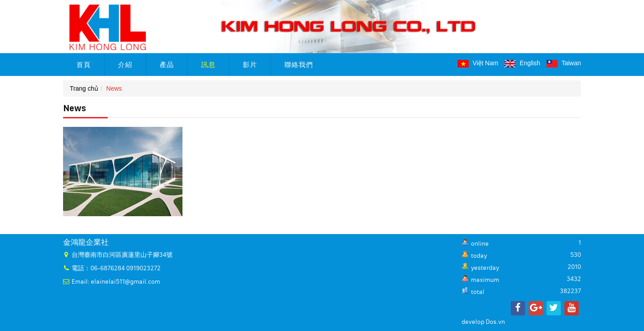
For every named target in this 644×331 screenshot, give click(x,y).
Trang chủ (84, 88)
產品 (167, 65)
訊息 (208, 65)
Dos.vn (495, 322)
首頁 (84, 65)
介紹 (125, 65)
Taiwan (564, 63)
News (114, 88)
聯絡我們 (299, 65)
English (522, 63)
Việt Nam (478, 63)
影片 (250, 65)
